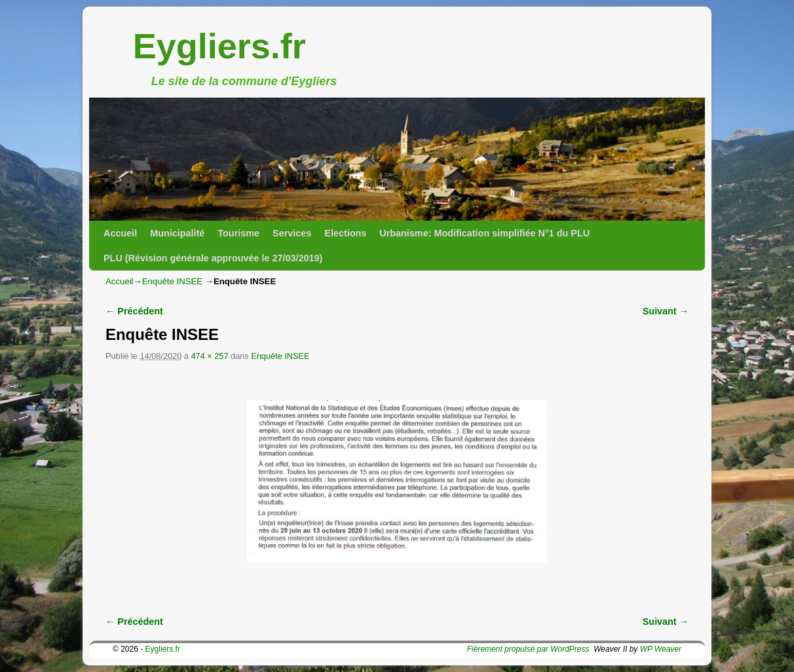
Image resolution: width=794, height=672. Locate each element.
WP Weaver (661, 649)
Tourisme (238, 233)
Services (292, 233)
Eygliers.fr (219, 46)
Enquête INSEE (172, 281)
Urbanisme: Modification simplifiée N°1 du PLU (484, 233)
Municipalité (177, 233)
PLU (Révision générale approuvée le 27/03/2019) (213, 258)
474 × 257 (209, 356)
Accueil (120, 233)
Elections (345, 233)
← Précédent (134, 311)
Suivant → (666, 311)
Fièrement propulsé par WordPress (528, 649)
